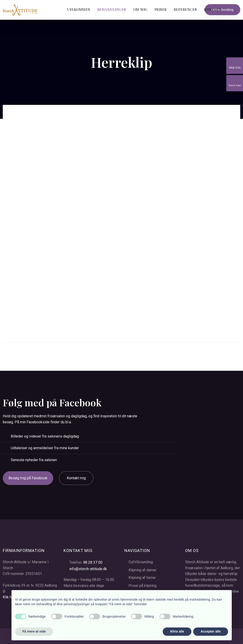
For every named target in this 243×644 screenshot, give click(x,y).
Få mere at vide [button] (34, 631)
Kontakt (213, 9)
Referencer (185, 9)
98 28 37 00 (93, 562)
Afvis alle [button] (177, 631)
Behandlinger (112, 9)
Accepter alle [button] (211, 631)
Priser (161, 9)
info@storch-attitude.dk (88, 569)
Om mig (140, 9)
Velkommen (79, 9)
